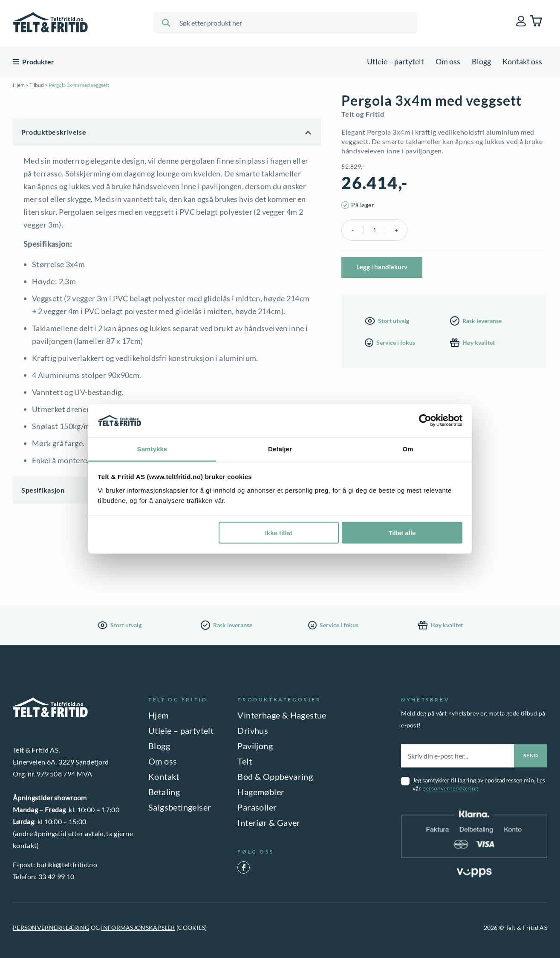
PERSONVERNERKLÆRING (51, 928)
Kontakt (164, 776)
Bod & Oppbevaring (275, 776)
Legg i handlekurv (382, 267)
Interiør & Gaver (269, 822)
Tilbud (37, 85)
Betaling (164, 792)
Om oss (448, 61)
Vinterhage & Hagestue (282, 715)
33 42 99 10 (56, 876)
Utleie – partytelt (395, 61)
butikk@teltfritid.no (67, 864)
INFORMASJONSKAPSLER (138, 928)
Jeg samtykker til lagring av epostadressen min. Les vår (479, 784)
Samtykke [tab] (152, 449)
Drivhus (253, 730)
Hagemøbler (261, 792)
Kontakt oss (522, 61)
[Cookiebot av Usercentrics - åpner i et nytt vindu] (425, 421)
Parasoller (257, 807)
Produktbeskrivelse (54, 132)
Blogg (481, 61)
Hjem (19, 85)
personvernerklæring (450, 788)
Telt (245, 761)
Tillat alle (402, 533)
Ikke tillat (279, 533)
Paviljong (255, 746)
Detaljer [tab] (280, 449)
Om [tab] (408, 449)
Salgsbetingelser (180, 807)
